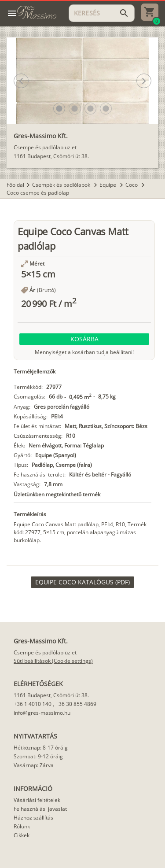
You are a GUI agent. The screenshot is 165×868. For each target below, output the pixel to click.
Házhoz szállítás (33, 818)
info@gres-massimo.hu (42, 713)
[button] (59, 109)
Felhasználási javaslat (40, 809)
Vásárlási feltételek (37, 800)
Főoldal (15, 185)
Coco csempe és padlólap (38, 193)
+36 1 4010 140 (33, 704)
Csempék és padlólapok (62, 185)
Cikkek (22, 835)
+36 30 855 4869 (76, 704)
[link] (82, 582)
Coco (132, 185)
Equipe (108, 185)
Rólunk (22, 826)
